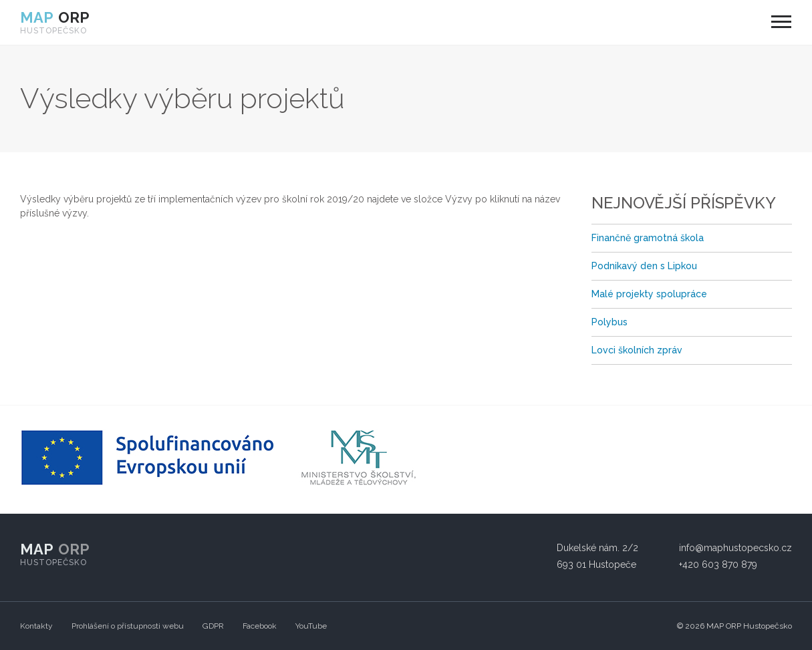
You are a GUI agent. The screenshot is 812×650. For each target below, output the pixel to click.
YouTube (311, 626)
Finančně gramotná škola (648, 238)
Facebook (260, 626)
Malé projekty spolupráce (649, 294)
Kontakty (36, 626)
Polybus (610, 322)
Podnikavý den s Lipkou (644, 266)
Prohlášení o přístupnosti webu (128, 626)
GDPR (213, 626)
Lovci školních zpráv (637, 350)
